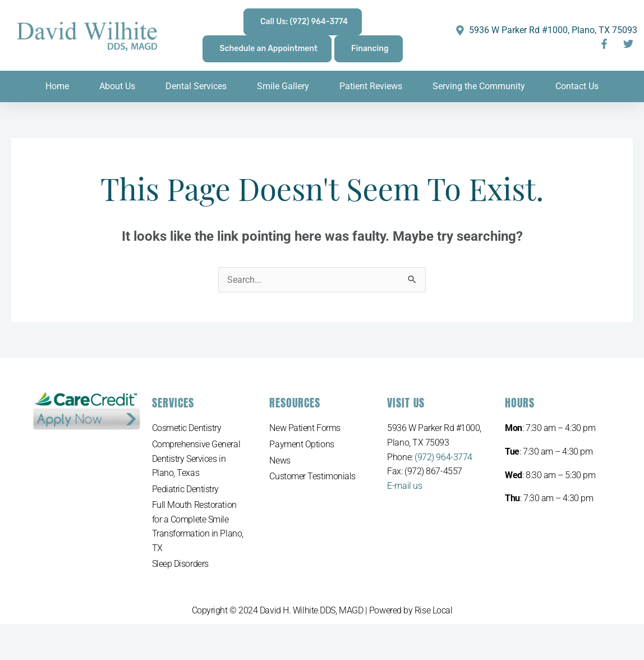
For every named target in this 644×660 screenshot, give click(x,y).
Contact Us (577, 86)
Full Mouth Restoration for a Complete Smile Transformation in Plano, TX (198, 526)
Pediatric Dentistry (185, 489)
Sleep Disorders (180, 564)
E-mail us (404, 486)
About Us (117, 86)
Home (57, 86)
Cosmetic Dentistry (187, 428)
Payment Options (302, 444)
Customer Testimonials (312, 476)
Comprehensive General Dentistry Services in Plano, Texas (196, 459)
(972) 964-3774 (443, 457)
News (280, 460)
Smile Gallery (283, 86)
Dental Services (196, 86)
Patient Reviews (371, 86)
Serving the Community (479, 86)
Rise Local (434, 610)
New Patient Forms (305, 428)
